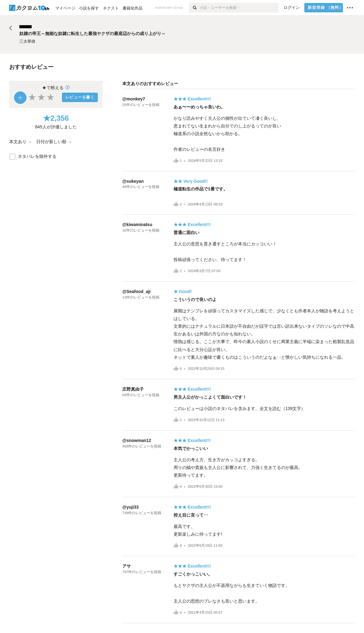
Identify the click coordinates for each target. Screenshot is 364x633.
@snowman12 (137, 440)
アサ (127, 566)
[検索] (194, 8)
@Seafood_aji (136, 291)
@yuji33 (130, 507)
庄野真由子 (133, 389)
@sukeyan (133, 181)
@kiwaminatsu (137, 225)
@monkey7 (134, 99)
